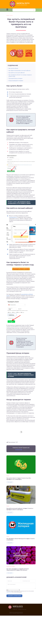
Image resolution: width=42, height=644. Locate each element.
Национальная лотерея (11, 567)
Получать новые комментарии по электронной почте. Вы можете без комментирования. (20, 591)
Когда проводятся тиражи (16, 81)
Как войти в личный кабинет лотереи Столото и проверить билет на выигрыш (20, 509)
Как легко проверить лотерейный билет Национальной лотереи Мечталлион (18, 569)
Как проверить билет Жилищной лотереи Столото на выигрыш (21, 539)
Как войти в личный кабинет (17, 73)
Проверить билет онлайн (21, 269)
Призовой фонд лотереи (15, 78)
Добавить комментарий (14, 596)
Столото (8, 476)
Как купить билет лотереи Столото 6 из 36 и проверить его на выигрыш (19, 479)
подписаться (9, 592)
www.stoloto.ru (13, 217)
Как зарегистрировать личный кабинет (20, 71)
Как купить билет (13, 68)
